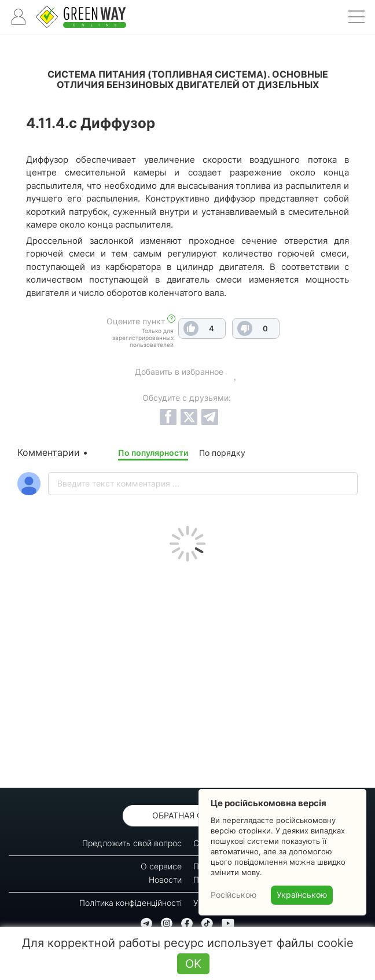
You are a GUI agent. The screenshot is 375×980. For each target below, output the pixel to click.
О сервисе (161, 866)
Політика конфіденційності (130, 903)
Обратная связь (188, 815)
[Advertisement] (187, 672)
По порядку (222, 453)
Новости (165, 880)
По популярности (153, 453)
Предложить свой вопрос (132, 843)
